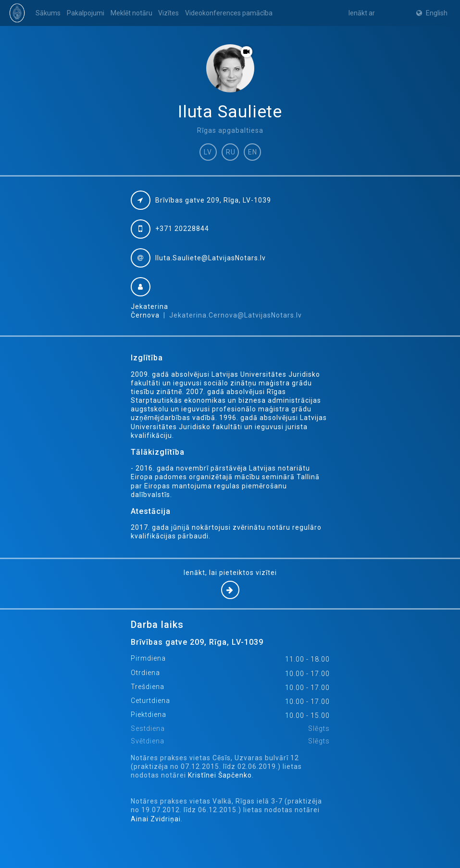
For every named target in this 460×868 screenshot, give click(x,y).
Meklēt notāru (131, 13)
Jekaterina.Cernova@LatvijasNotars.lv (236, 315)
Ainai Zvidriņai (156, 819)
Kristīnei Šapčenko (220, 775)
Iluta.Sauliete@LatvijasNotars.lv (211, 258)
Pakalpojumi (86, 13)
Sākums (48, 13)
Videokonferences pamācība (229, 13)
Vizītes (168, 13)
